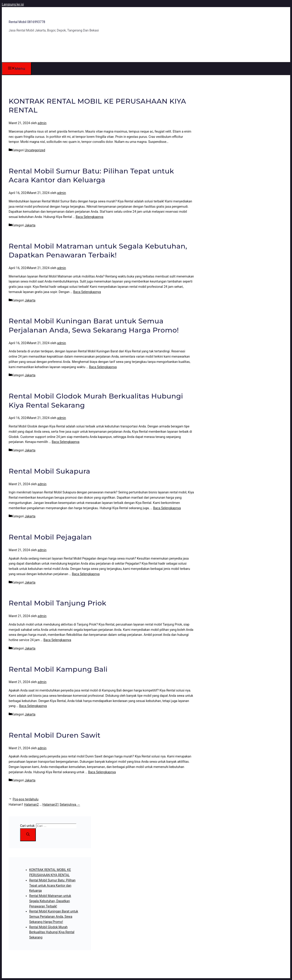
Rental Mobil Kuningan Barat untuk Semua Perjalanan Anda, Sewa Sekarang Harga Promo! (54, 917)
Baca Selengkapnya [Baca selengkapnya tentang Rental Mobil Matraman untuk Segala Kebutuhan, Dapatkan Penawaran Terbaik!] (87, 292)
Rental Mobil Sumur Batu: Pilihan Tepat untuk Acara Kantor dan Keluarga (52, 886)
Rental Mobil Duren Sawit (55, 735)
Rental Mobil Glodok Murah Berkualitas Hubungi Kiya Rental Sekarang (52, 932)
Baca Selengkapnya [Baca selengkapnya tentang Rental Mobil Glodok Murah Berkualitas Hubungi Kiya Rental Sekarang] (66, 442)
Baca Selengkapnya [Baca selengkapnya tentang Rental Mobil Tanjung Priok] (57, 640)
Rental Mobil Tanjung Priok (57, 603)
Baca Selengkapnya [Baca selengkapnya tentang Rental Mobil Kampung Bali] (33, 706)
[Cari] (28, 835)
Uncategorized (35, 150)
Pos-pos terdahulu (25, 799)
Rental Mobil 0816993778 (27, 22)
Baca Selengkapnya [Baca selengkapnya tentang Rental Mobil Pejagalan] (86, 574)
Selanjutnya (70, 804)
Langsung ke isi (13, 4)
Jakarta (30, 225)
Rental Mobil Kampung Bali (58, 669)
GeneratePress (93, 971)
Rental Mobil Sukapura (49, 471)
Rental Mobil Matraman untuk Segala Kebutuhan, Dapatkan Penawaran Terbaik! (50, 901)
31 (51, 804)
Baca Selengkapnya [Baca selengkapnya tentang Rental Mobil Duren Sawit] (102, 772)
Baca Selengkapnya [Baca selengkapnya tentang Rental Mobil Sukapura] (167, 508)
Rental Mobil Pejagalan (50, 537)
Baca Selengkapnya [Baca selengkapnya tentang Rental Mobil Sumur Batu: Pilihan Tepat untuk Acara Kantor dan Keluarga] (90, 217)
